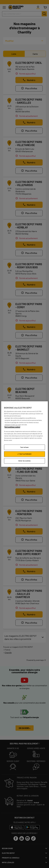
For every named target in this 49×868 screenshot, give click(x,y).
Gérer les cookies (24, 461)
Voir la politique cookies (12, 427)
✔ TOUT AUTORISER (24, 454)
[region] (24, 434)
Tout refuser (24, 447)
